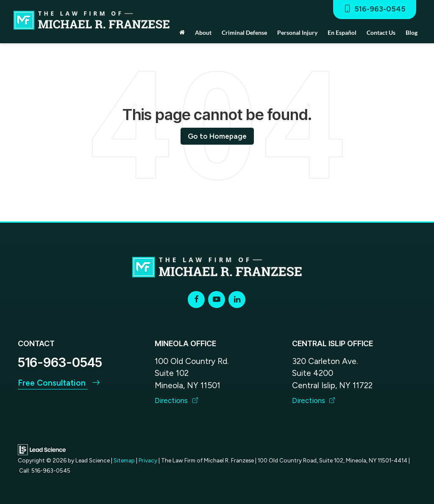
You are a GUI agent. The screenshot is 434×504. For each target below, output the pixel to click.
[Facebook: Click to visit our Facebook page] (196, 299)
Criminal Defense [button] (244, 32)
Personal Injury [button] (297, 32)
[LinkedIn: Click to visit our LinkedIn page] (237, 299)
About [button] (203, 32)
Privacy (148, 460)
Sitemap (124, 460)
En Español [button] (342, 32)
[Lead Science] (42, 449)
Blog (412, 32)
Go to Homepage (217, 136)
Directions (176, 400)
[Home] (182, 33)
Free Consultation (59, 383)
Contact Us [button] (381, 32)
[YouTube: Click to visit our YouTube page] (217, 299)
